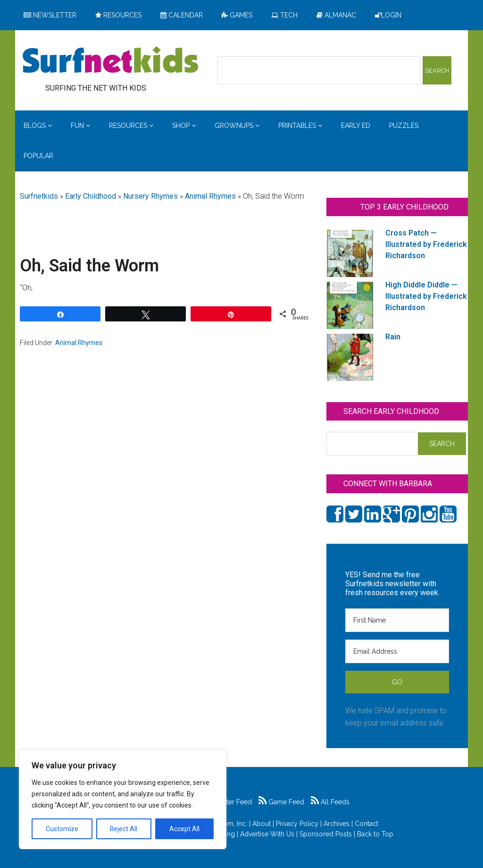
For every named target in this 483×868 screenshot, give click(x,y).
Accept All (184, 829)
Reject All (124, 829)
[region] (123, 800)
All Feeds (330, 802)
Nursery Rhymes (150, 196)
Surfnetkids (39, 196)
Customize (62, 829)
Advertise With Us (267, 834)
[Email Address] (397, 651)
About (262, 824)
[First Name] (397, 620)
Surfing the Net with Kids (110, 61)
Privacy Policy (297, 824)
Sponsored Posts (326, 834)
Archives (337, 824)
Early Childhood (91, 196)
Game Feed (281, 802)
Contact (366, 824)
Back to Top (375, 834)
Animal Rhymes (210, 196)
